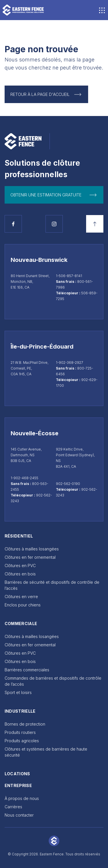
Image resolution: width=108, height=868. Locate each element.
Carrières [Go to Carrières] (13, 807)
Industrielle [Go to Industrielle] (20, 711)
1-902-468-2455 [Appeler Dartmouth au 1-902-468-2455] (24, 478)
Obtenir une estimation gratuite (46, 195)
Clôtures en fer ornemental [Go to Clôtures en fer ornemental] (30, 557)
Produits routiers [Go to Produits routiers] (20, 732)
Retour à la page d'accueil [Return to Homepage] (40, 94)
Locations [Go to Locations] (17, 774)
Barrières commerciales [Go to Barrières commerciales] (27, 670)
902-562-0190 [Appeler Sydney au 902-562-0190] (68, 484)
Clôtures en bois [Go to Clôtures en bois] (20, 574)
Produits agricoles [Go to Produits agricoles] (22, 741)
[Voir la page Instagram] (54, 224)
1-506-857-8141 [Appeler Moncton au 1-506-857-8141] (69, 276)
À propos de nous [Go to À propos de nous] (22, 798)
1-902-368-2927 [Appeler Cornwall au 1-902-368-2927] (70, 363)
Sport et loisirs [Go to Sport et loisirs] (18, 692)
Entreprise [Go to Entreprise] (18, 785)
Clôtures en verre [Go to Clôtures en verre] (21, 597)
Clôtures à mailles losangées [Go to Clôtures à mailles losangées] (32, 549)
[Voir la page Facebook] (13, 224)
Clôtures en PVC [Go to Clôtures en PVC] (20, 566)
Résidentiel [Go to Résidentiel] (19, 536)
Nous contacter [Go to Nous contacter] (19, 815)
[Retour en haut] (95, 224)
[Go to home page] (23, 10)
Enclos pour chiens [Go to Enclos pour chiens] (23, 605)
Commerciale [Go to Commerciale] (21, 624)
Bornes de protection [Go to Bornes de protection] (25, 724)
